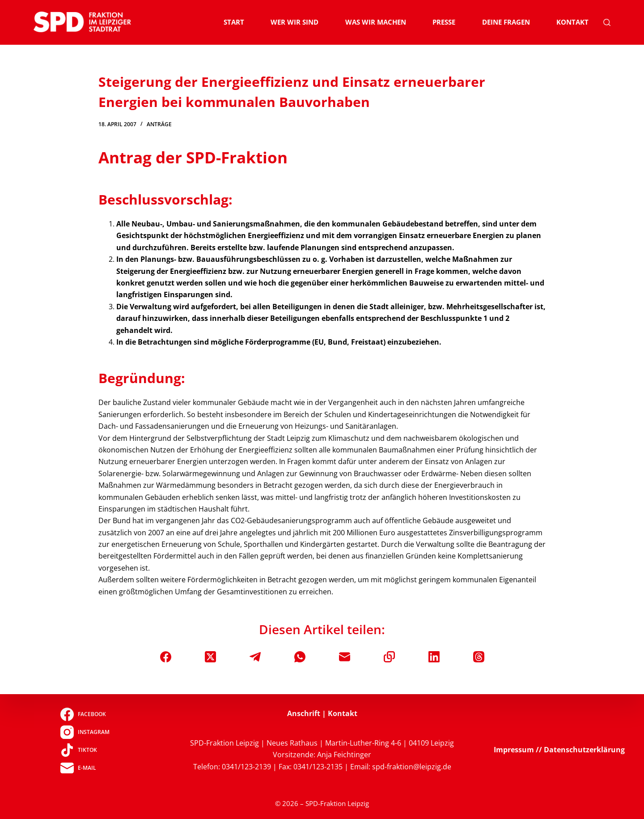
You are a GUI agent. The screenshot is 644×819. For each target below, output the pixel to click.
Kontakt (572, 22)
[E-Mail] (345, 657)
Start (234, 22)
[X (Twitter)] (210, 657)
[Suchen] (607, 22)
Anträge (159, 124)
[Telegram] (255, 657)
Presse (444, 22)
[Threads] (479, 657)
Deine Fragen (506, 22)
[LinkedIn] (434, 657)
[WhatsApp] (300, 657)
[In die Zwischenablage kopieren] (389, 657)
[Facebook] (166, 657)
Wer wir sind (294, 22)
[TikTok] (85, 750)
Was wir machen (376, 22)
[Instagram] (85, 732)
